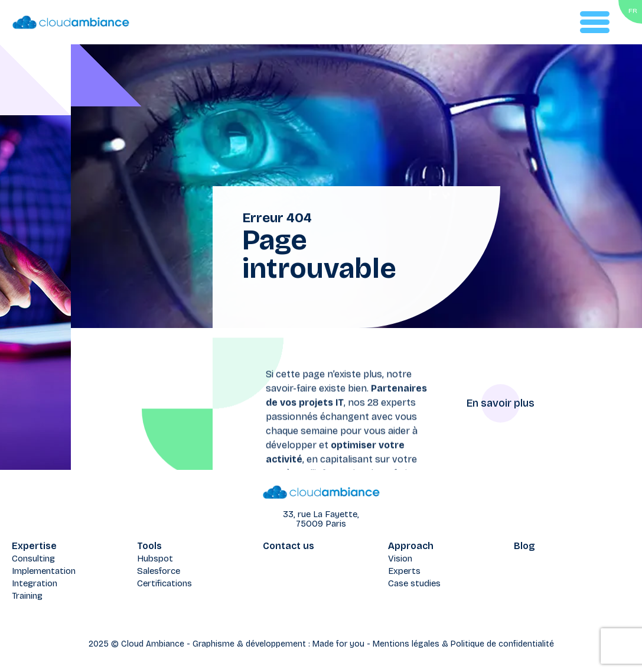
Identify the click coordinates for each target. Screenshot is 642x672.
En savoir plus (501, 403)
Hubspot (155, 559)
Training (27, 596)
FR (633, 11)
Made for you (338, 644)
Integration (35, 583)
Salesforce (159, 571)
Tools (149, 546)
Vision (400, 559)
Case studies (414, 583)
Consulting (33, 559)
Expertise (34, 546)
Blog (524, 546)
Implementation (44, 571)
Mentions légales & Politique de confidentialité (463, 644)
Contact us (289, 546)
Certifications (164, 583)
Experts (404, 571)
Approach (411, 546)
